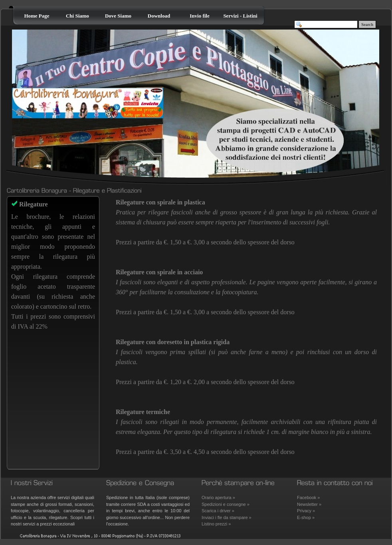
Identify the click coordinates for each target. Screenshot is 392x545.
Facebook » (308, 497)
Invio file (199, 16)
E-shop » (306, 517)
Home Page (37, 16)
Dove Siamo (118, 16)
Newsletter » (309, 504)
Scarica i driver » (218, 511)
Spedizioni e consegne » (226, 504)
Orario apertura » (218, 497)
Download (159, 16)
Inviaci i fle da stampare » (227, 517)
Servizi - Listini (240, 16)
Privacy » (306, 511)
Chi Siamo (77, 16)
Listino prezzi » (216, 524)
